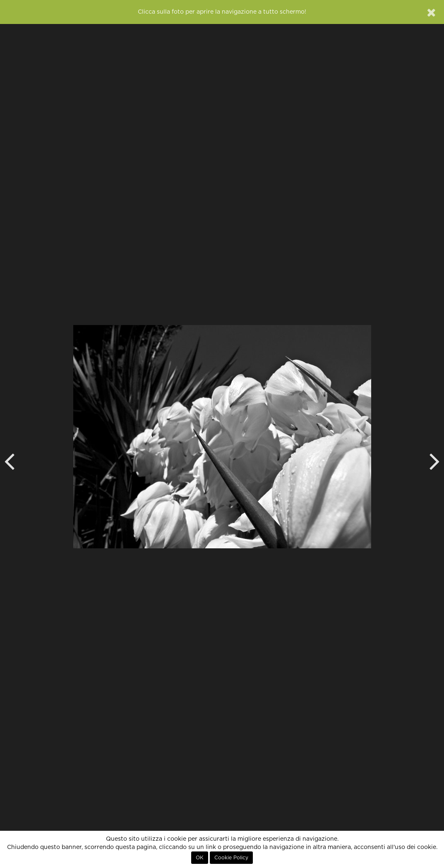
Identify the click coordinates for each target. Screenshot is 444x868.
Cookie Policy (231, 858)
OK (200, 858)
